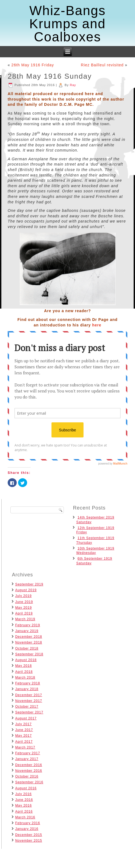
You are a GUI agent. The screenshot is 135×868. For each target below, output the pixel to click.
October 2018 (27, 648)
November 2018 (28, 642)
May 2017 (23, 736)
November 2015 (28, 841)
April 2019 (24, 613)
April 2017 (24, 742)
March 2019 (25, 619)
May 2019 (23, 608)
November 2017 (28, 701)
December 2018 (28, 637)
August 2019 (26, 590)
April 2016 (24, 812)
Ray (73, 85)
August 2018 (26, 660)
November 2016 (28, 771)
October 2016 (27, 776)
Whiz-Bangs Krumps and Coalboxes (67, 24)
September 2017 (29, 712)
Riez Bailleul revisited (102, 65)
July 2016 (23, 794)
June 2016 (24, 800)
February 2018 (28, 683)
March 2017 (25, 747)
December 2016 (28, 765)
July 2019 (23, 596)
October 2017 (27, 707)
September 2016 (29, 782)
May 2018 (23, 666)
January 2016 (27, 829)
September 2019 (29, 584)
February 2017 (28, 753)
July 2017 (23, 724)
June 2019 (24, 602)
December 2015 (28, 835)
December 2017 (28, 695)
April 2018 (24, 672)
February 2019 (28, 625)
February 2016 (28, 823)
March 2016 (25, 817)
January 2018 (27, 689)
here (97, 325)
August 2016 (26, 788)
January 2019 (27, 631)
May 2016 (23, 806)
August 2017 (26, 718)
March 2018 (25, 678)
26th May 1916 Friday (33, 65)
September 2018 (29, 654)
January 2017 (27, 759)
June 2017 (24, 730)
